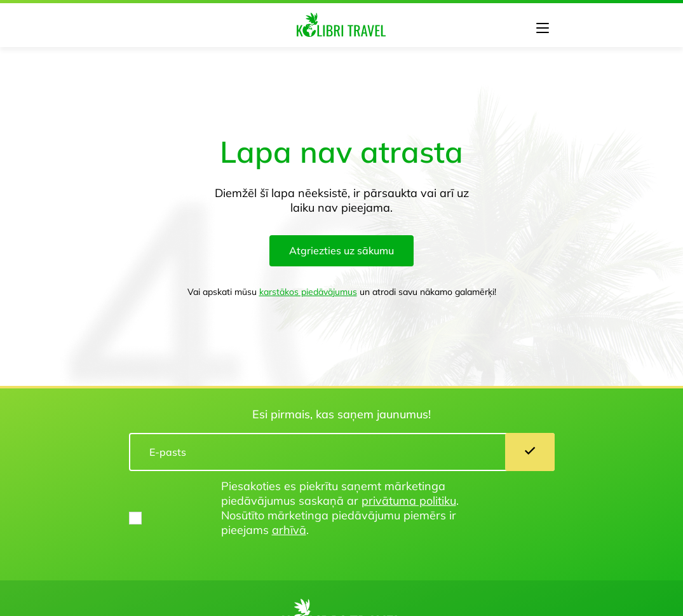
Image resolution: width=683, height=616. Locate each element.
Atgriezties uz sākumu (341, 250)
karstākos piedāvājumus (308, 292)
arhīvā (289, 530)
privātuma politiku (409, 501)
